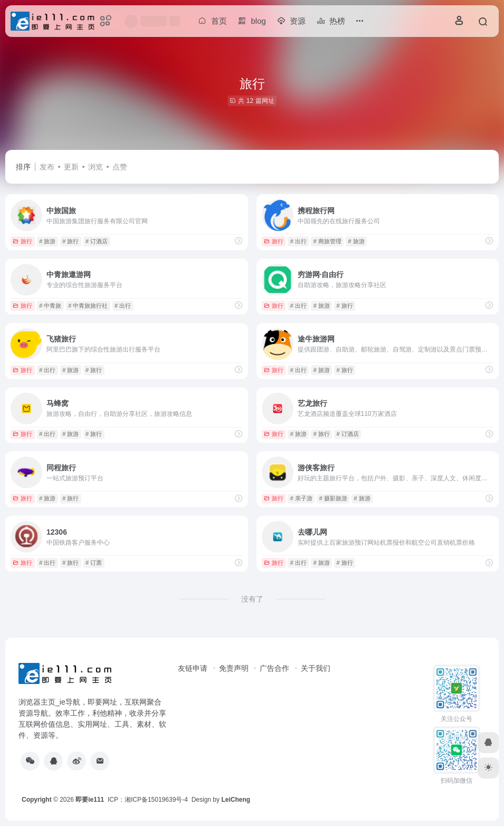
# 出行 (298, 241)
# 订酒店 (97, 241)
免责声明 (234, 668)
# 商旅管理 (327, 241)
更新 (71, 167)
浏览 (96, 167)
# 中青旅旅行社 (88, 306)
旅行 (22, 241)
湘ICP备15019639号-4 (156, 800)
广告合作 (274, 668)
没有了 (252, 599)
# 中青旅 (50, 306)
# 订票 (94, 563)
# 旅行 (70, 241)
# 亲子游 (301, 498)
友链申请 (193, 668)
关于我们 (316, 668)
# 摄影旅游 (333, 498)
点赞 (120, 167)
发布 (47, 167)
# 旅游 (47, 241)
